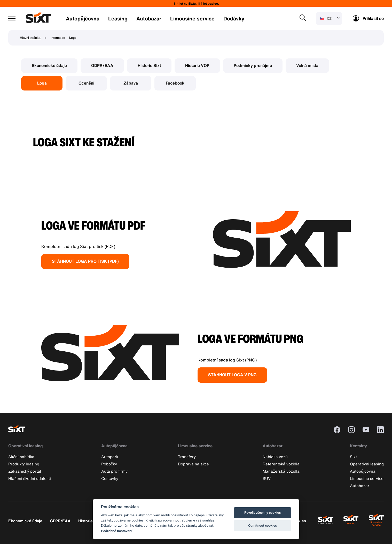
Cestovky (110, 478)
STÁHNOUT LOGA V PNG (232, 375)
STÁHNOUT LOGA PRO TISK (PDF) (85, 261)
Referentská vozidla (281, 464)
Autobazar (149, 18)
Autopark (110, 457)
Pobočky (109, 464)
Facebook (175, 83)
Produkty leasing (24, 464)
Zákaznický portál (25, 471)
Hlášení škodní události (30, 478)
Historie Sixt (149, 65)
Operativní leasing (26, 446)
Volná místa (307, 65)
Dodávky (234, 18)
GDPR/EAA (102, 65)
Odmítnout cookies (262, 526)
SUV (267, 478)
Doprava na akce (193, 464)
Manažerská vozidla (281, 471)
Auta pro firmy (114, 471)
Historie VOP (197, 65)
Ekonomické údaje (49, 65)
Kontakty (358, 446)
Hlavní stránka (30, 38)
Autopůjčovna (83, 18)
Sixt (353, 457)
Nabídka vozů (275, 457)
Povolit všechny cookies (262, 513)
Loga (42, 83)
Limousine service (192, 18)
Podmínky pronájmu (253, 65)
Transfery (187, 457)
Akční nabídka (21, 457)
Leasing (118, 18)
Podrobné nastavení (117, 531)
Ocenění (86, 83)
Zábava (131, 83)
